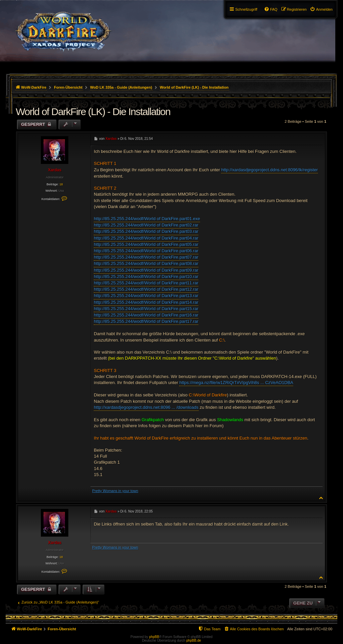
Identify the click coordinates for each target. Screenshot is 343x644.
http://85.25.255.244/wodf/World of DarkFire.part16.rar (146, 315)
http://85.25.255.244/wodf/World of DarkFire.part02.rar (146, 225)
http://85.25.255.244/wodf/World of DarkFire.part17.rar (146, 321)
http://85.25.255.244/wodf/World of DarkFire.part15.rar (146, 309)
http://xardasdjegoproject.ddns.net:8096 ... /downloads (146, 407)
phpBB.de (194, 640)
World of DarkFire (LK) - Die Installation (194, 87)
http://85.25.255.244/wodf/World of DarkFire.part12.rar (146, 289)
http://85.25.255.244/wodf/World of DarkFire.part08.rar (146, 263)
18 (61, 184)
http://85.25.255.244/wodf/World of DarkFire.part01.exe (147, 219)
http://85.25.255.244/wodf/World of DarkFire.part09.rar (146, 270)
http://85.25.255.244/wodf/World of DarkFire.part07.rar (146, 257)
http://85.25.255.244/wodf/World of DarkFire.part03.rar (146, 231)
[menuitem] (321, 9)
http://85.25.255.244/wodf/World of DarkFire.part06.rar (146, 251)
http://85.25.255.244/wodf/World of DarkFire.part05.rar (146, 244)
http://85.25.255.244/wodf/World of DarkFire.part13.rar (146, 296)
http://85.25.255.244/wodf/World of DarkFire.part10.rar (146, 277)
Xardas (55, 170)
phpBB (154, 637)
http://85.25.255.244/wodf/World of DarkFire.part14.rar (146, 302)
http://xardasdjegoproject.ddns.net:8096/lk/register (269, 170)
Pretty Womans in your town (115, 491)
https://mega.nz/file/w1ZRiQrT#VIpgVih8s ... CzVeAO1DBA (236, 383)
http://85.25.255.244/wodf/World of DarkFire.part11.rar (146, 283)
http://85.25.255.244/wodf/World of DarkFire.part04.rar (146, 238)
